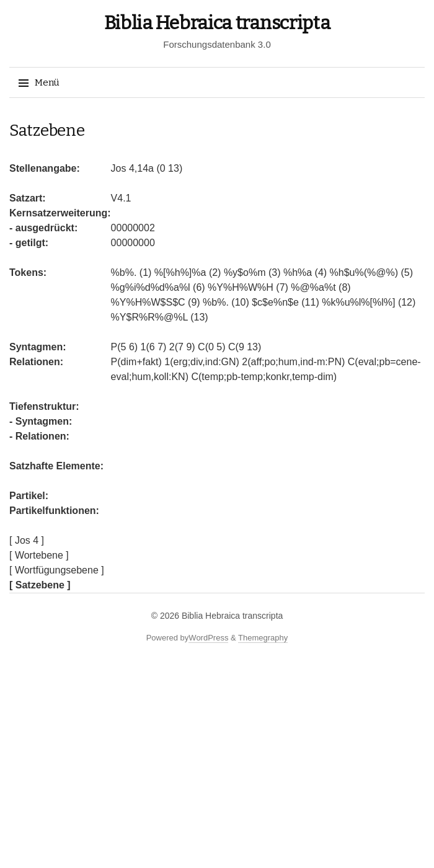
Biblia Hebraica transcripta (217, 23)
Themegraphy (263, 638)
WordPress (208, 638)
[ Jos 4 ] (27, 540)
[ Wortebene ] (39, 555)
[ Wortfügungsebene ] (57, 570)
